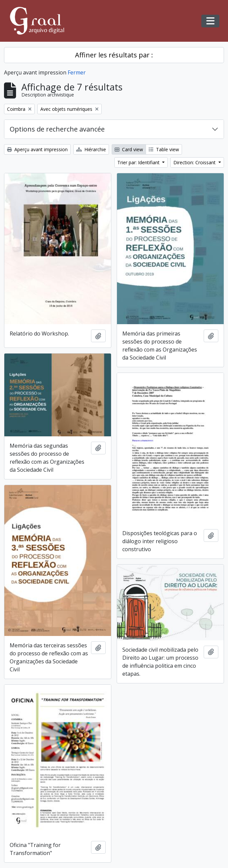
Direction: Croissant (195, 162)
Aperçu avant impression (37, 149)
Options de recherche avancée (57, 129)
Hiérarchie (91, 149)
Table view (164, 149)
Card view (129, 149)
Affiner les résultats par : (114, 55)
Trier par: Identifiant (139, 162)
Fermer (77, 72)
